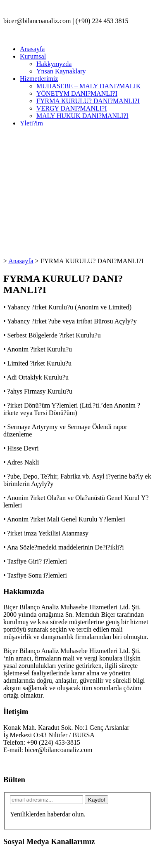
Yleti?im (31, 123)
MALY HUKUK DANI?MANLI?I (82, 116)
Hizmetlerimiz (39, 79)
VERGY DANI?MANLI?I (72, 108)
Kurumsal (33, 56)
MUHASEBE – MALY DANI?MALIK (88, 86)
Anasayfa (32, 49)
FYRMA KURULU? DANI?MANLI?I (88, 101)
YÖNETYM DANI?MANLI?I (77, 93)
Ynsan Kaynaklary (61, 71)
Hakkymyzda (54, 64)
